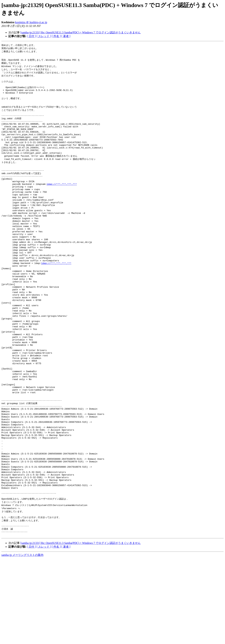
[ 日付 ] (31, 36)
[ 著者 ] (66, 36)
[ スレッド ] (44, 36)
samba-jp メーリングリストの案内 (22, 641)
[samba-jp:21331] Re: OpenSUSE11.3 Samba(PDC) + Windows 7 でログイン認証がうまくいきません (81, 32)
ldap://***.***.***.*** (62, 204)
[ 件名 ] (56, 36)
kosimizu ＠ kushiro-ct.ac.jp (31, 22)
